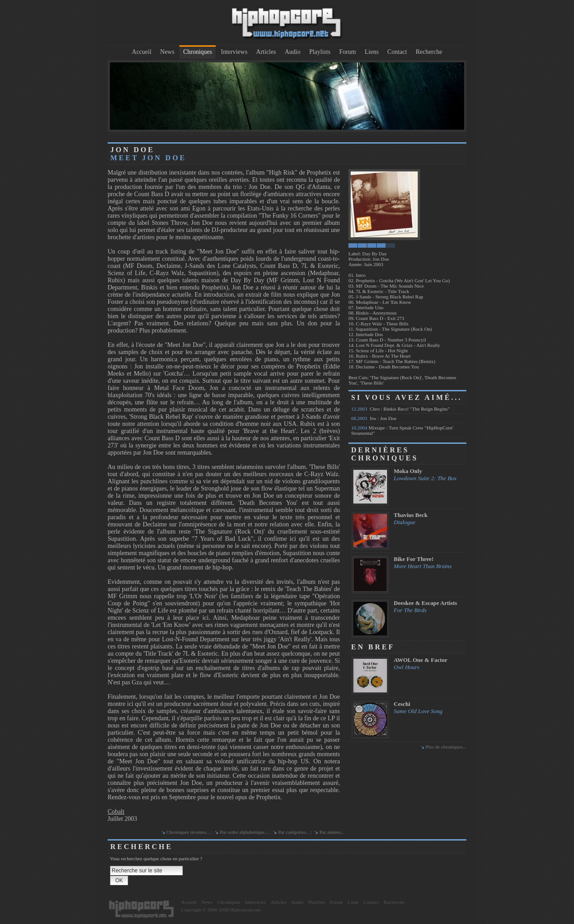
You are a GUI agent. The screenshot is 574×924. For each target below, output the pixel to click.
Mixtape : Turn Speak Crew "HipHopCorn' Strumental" (402, 430)
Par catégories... (294, 832)
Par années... (332, 832)
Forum (347, 52)
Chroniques (198, 52)
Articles (266, 52)
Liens (372, 52)
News (167, 52)
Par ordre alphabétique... (244, 832)
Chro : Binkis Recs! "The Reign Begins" (400, 409)
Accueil (142, 52)
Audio (293, 52)
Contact (397, 52)
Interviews (234, 52)
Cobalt (116, 812)
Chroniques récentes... (188, 832)
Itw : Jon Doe (374, 418)
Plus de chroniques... (446, 747)
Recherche (429, 52)
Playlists (320, 52)
